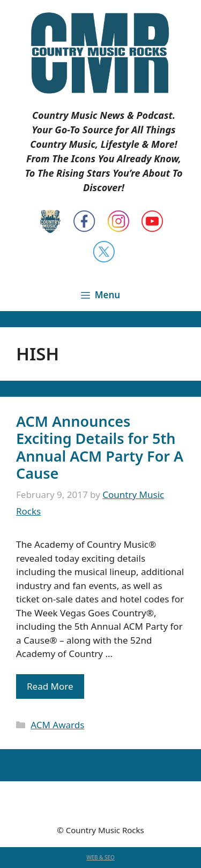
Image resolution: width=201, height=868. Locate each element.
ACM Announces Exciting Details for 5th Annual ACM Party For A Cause (100, 447)
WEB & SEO (100, 857)
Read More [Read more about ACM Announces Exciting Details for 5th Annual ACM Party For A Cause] (50, 686)
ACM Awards (57, 725)
